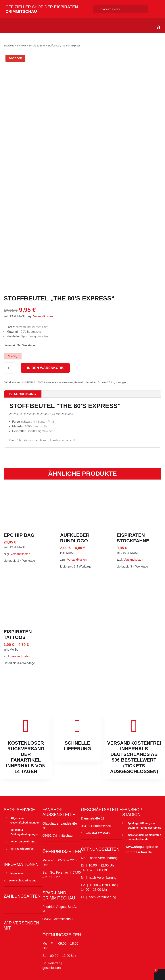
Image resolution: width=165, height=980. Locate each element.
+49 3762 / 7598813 (98, 833)
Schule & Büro (37, 46)
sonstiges (121, 382)
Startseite (9, 46)
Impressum (17, 873)
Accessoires (66, 382)
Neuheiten (91, 382)
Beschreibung (23, 394)
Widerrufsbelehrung (23, 842)
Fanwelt (21, 46)
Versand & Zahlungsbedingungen (24, 832)
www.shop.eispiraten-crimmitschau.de (142, 850)
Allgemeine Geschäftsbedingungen (25, 820)
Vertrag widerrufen (22, 849)
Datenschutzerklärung (23, 881)
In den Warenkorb (47, 368)
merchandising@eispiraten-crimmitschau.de (145, 837)
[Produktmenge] (10, 368)
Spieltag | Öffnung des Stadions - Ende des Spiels (144, 826)
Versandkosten (43, 316)
